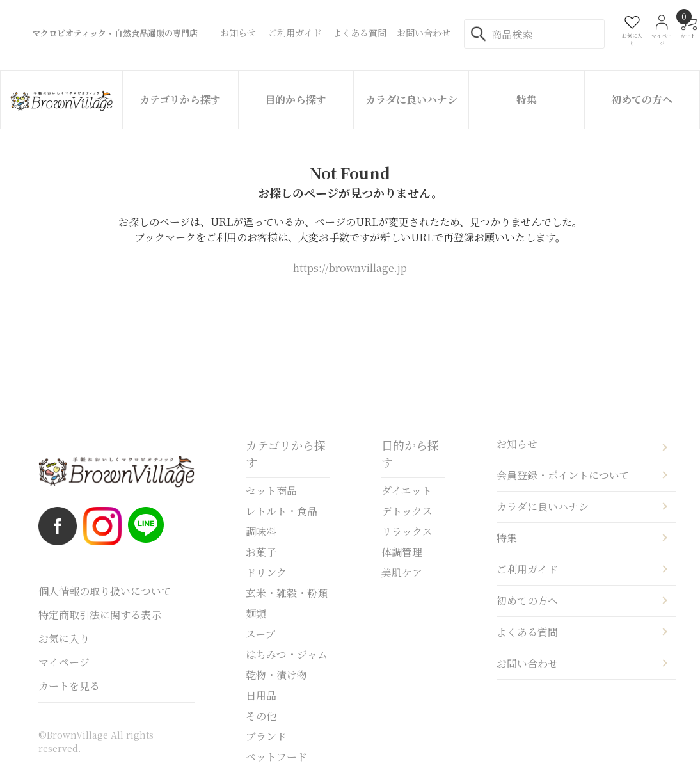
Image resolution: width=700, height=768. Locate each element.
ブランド (266, 736)
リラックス (407, 532)
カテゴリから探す (180, 100)
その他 (261, 716)
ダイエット (407, 491)
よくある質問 (527, 632)
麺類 (256, 613)
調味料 (261, 532)
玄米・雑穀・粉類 (287, 593)
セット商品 (271, 491)
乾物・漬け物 (276, 675)
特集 (527, 100)
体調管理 (402, 552)
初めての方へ (642, 100)
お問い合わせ (527, 663)
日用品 (261, 695)
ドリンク (266, 572)
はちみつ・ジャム (287, 654)
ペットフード (276, 757)
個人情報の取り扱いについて (105, 591)
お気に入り (64, 638)
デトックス (407, 511)
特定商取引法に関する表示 (100, 615)
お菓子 (261, 552)
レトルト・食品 (282, 511)
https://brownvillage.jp (350, 268)
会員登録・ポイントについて (563, 475)
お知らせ (517, 444)
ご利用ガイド (527, 569)
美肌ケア (402, 572)
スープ (260, 634)
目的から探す (296, 100)
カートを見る (69, 686)
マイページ (64, 662)
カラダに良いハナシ (411, 100)
